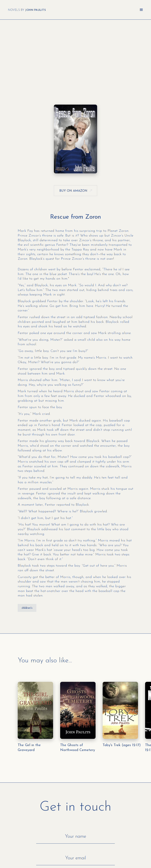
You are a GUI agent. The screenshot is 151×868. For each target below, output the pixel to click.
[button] (141, 10)
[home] (27, 10)
